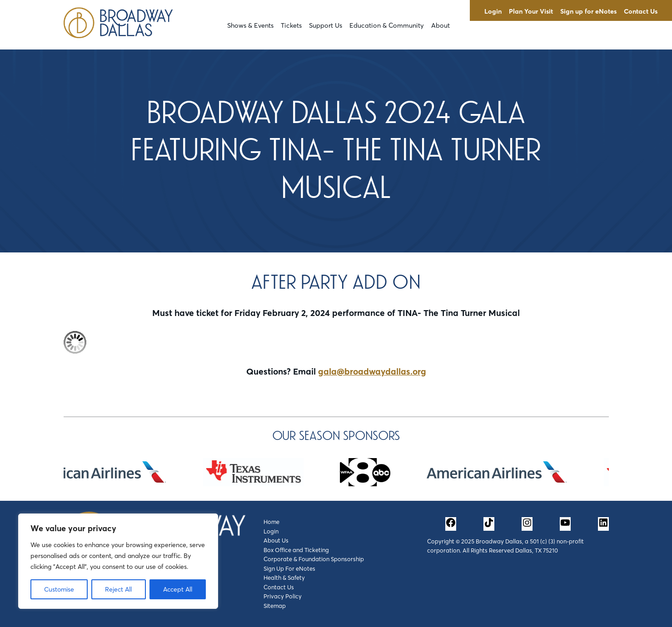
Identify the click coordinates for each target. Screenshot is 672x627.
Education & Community (387, 25)
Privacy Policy (283, 596)
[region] (118, 561)
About (441, 25)
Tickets (291, 25)
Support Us (326, 25)
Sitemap (275, 606)
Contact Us (641, 11)
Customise (59, 589)
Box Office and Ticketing (296, 550)
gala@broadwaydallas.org (372, 371)
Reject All (118, 589)
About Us (276, 540)
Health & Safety (284, 578)
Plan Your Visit (531, 11)
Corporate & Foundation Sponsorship (314, 559)
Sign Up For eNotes (289, 568)
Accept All (178, 589)
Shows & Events (250, 25)
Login (493, 11)
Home (271, 522)
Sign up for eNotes (588, 11)
